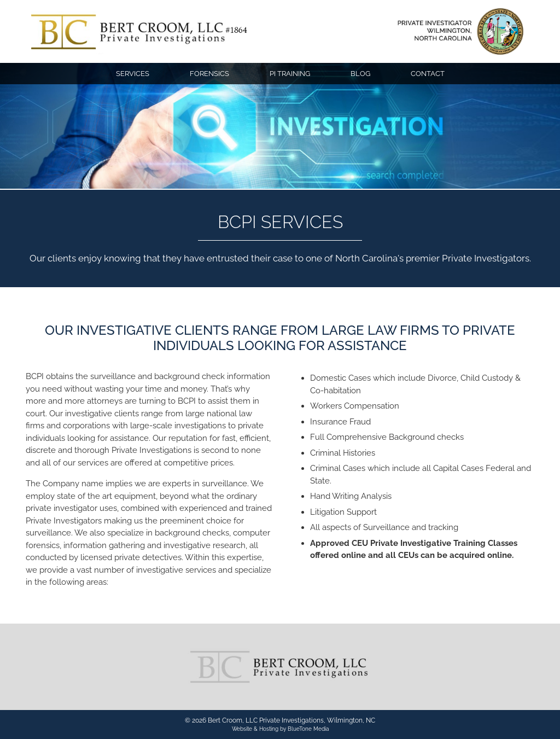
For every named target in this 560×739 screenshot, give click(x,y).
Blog (360, 74)
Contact (428, 74)
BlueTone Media (308, 729)
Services (133, 74)
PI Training (290, 74)
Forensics (209, 74)
